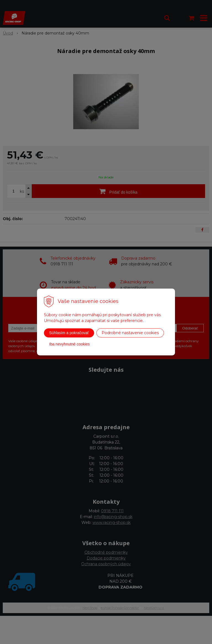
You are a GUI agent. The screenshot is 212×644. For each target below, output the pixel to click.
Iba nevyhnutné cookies (69, 344)
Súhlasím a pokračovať (69, 333)
